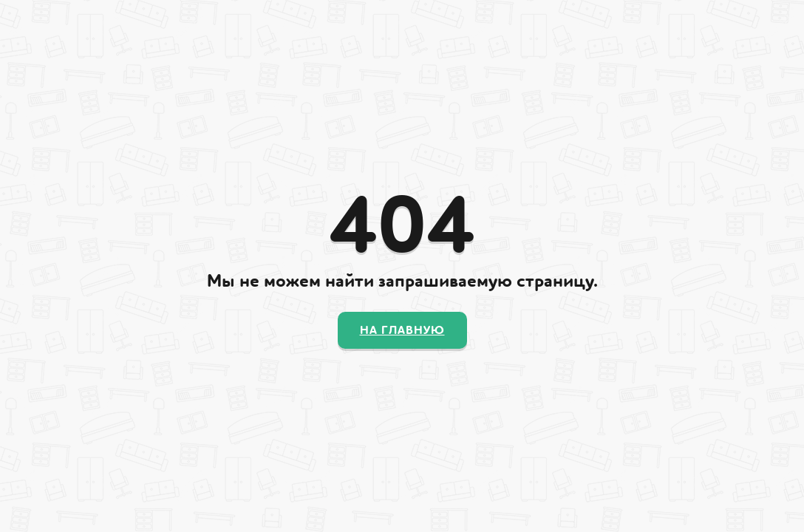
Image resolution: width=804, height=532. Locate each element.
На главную (402, 330)
